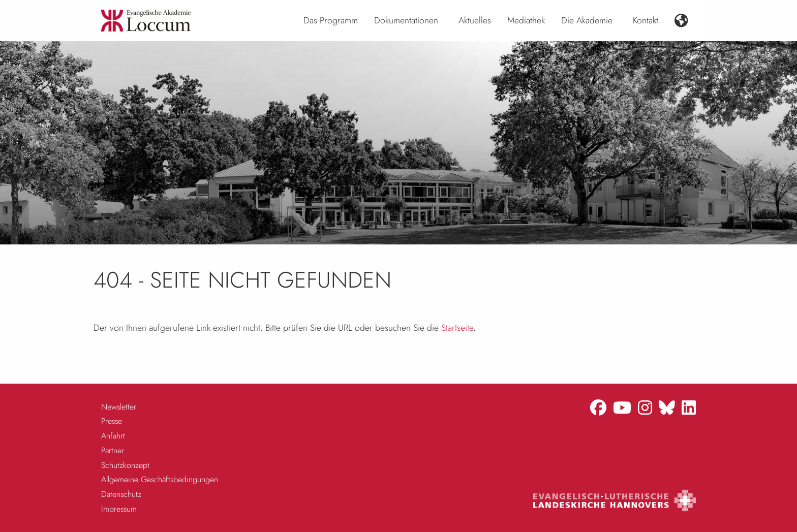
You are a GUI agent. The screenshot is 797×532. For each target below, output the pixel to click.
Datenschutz (121, 494)
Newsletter (119, 407)
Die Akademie (587, 20)
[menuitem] (331, 21)
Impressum (119, 509)
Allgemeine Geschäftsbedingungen (160, 479)
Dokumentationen (406, 20)
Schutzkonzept (125, 465)
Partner (113, 450)
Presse (112, 421)
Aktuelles (475, 20)
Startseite (457, 328)
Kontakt (646, 20)
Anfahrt (113, 436)
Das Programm (331, 20)
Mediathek (526, 20)
